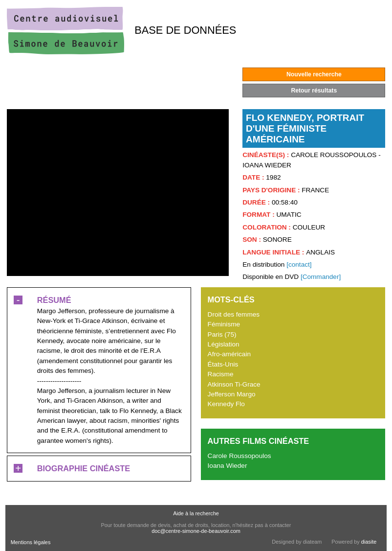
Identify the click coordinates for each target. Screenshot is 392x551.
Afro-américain (229, 354)
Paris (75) (222, 334)
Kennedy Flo (226, 404)
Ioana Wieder (228, 466)
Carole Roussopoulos (240, 456)
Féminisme (224, 324)
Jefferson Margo (232, 394)
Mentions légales (31, 542)
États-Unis (223, 364)
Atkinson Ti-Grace (234, 384)
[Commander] (321, 277)
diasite (369, 542)
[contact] (299, 264)
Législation (224, 344)
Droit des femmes (234, 314)
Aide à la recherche (196, 513)
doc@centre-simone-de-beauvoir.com (196, 531)
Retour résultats (314, 91)
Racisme (221, 374)
